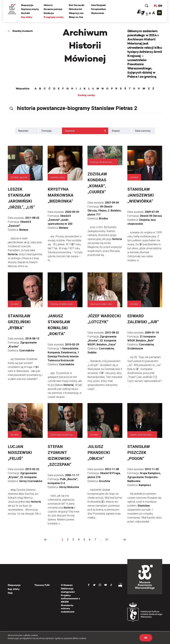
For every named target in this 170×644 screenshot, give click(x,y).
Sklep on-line (76, 17)
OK (146, 638)
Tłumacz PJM (42, 585)
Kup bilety (27, 17)
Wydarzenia (98, 13)
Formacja (47, 131)
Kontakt (26, 13)
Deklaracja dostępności (68, 590)
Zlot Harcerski (77, 5)
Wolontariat (75, 9)
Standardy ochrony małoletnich (68, 608)
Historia (48, 5)
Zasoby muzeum (23, 31)
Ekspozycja (27, 5)
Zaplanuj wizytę (30, 9)
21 (107, 540)
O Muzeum (67, 585)
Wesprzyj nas (76, 13)
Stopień (116, 131)
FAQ (10, 593)
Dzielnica (70, 131)
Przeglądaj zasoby (54, 17)
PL (156, 6)
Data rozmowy (143, 131)
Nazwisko (23, 131)
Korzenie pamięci (53, 9)
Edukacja (49, 13)
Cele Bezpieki (98, 5)
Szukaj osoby (86, 95)
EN (160, 6)
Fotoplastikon (98, 9)
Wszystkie (23, 89)
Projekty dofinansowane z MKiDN (70, 599)
